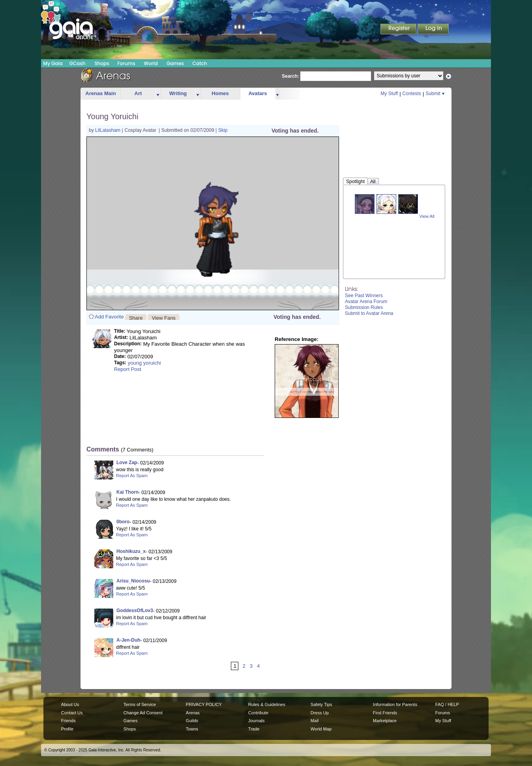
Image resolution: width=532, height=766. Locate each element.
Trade (254, 729)
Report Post (128, 369)
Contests (412, 94)
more (158, 94)
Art (138, 93)
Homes (220, 93)
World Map (321, 729)
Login (433, 30)
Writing (178, 93)
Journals (257, 721)
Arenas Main (100, 93)
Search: (290, 76)
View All (427, 216)
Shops (102, 63)
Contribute (258, 713)
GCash (78, 63)
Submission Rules (364, 307)
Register (399, 30)
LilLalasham (108, 130)
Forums (126, 63)
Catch (200, 63)
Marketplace (385, 721)
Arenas (193, 713)
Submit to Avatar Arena (369, 313)
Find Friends (385, 713)
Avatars (258, 93)
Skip (223, 130)
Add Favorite (109, 317)
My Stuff (389, 94)
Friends (68, 721)
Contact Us (72, 713)
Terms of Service (140, 704)
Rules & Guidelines (267, 704)
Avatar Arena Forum (366, 302)
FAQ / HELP (447, 704)
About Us (70, 704)
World (151, 63)
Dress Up (320, 713)
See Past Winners (364, 296)
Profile (67, 729)
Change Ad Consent (143, 713)
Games (175, 63)
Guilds (192, 721)
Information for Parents (395, 704)
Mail (315, 721)
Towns (192, 729)
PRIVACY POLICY (204, 704)
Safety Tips (321, 704)
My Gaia (53, 63)
